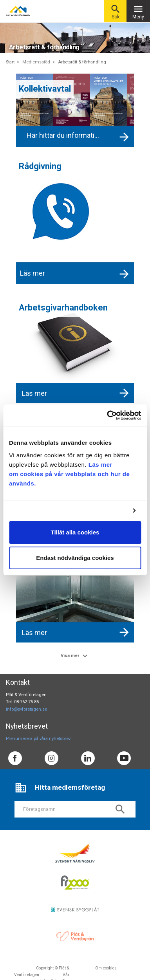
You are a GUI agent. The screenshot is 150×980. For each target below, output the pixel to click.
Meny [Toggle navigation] (138, 12)
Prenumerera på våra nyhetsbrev (38, 739)
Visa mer (75, 656)
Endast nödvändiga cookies (75, 558)
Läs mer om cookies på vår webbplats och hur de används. (69, 474)
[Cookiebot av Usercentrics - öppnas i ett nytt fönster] (107, 415)
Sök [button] (116, 12)
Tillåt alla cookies (75, 532)
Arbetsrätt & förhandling (82, 62)
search (120, 809)
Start (10, 62)
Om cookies (106, 968)
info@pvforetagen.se (26, 709)
